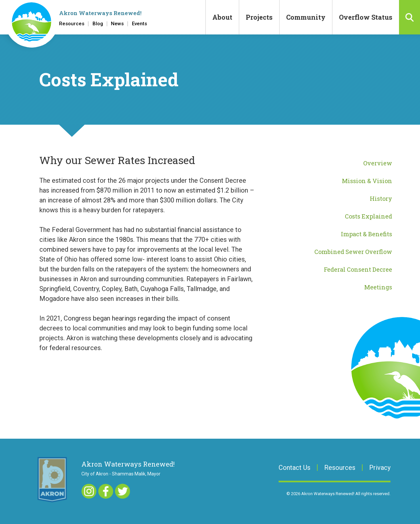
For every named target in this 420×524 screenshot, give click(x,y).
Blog (98, 24)
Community (306, 17)
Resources (72, 24)
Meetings (378, 287)
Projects (259, 17)
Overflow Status (366, 17)
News (117, 24)
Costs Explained (368, 216)
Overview (378, 163)
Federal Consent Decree (358, 269)
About (222, 17)
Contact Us (294, 468)
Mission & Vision (367, 181)
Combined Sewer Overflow (353, 252)
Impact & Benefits (367, 234)
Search (409, 17)
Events (139, 24)
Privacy (380, 468)
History (381, 199)
